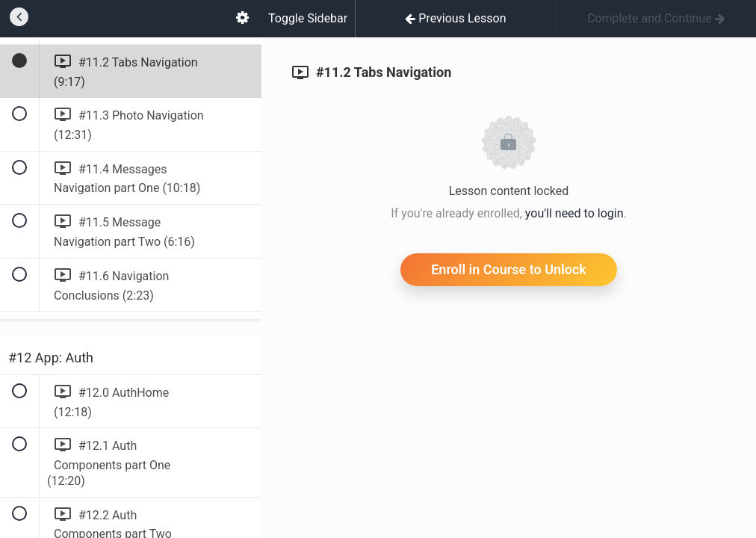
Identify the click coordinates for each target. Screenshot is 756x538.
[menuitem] (242, 19)
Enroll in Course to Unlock (509, 269)
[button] (19, 19)
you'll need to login (574, 213)
